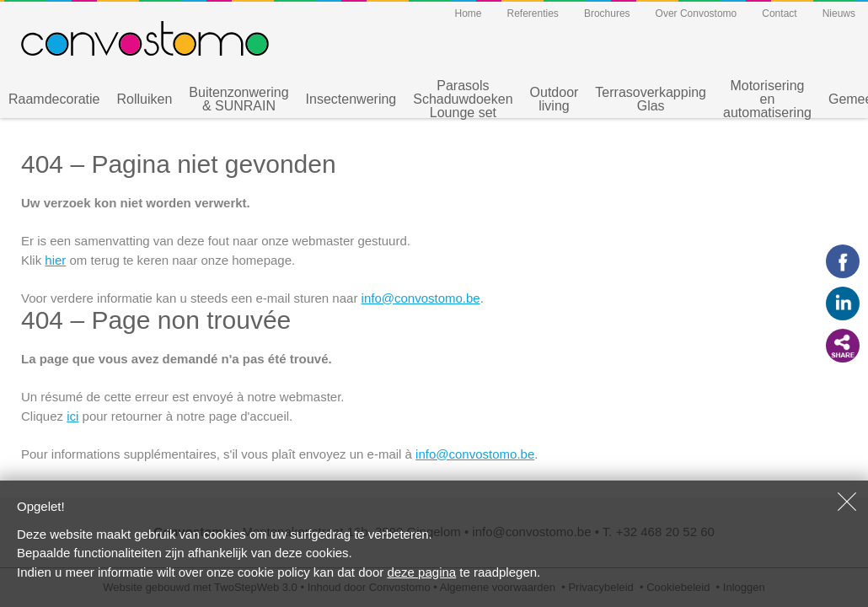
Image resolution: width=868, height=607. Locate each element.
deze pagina (421, 572)
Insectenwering (351, 99)
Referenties (533, 13)
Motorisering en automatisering (767, 99)
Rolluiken (145, 99)
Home (468, 13)
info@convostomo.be (421, 298)
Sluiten (847, 502)
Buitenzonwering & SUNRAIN (238, 99)
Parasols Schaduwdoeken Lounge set (463, 99)
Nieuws (839, 13)
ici (72, 416)
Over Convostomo (697, 13)
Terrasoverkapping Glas (651, 99)
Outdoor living (555, 99)
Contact (779, 13)
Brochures (607, 13)
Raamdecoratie (54, 99)
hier (55, 260)
